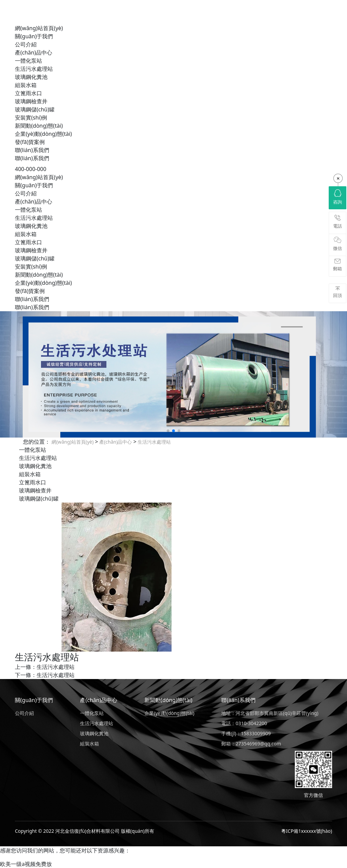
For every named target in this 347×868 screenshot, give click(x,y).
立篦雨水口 (28, 93)
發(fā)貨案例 (30, 142)
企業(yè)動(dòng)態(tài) (43, 134)
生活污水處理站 (34, 69)
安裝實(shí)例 (31, 118)
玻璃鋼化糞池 (31, 77)
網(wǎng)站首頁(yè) (39, 28)
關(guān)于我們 (34, 36)
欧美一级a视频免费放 (26, 864)
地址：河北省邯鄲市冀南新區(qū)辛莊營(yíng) (270, 713)
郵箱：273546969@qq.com (251, 744)
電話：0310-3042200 (244, 723)
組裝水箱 (26, 85)
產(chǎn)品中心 (34, 52)
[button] (168, 431)
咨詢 (338, 197)
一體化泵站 (28, 61)
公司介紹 (26, 44)
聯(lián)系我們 (32, 150)
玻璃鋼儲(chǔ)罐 (35, 109)
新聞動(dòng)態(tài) (39, 126)
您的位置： (37, 442)
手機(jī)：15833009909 (246, 733)
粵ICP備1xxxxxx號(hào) (307, 831)
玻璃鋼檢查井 (31, 101)
